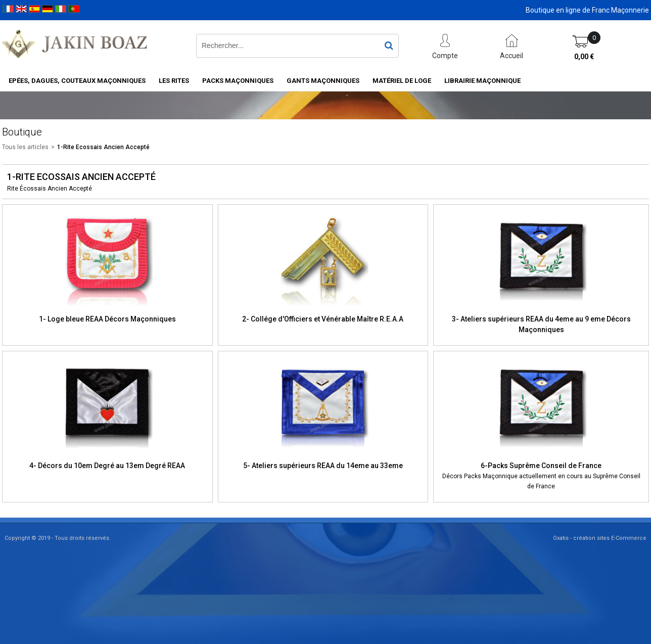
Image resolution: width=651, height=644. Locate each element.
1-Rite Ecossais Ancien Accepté (103, 147)
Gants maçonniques (323, 81)
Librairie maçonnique (482, 81)
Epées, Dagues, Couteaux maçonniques (77, 81)
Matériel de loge (402, 81)
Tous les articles (25, 147)
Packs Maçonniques (238, 81)
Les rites (174, 81)
